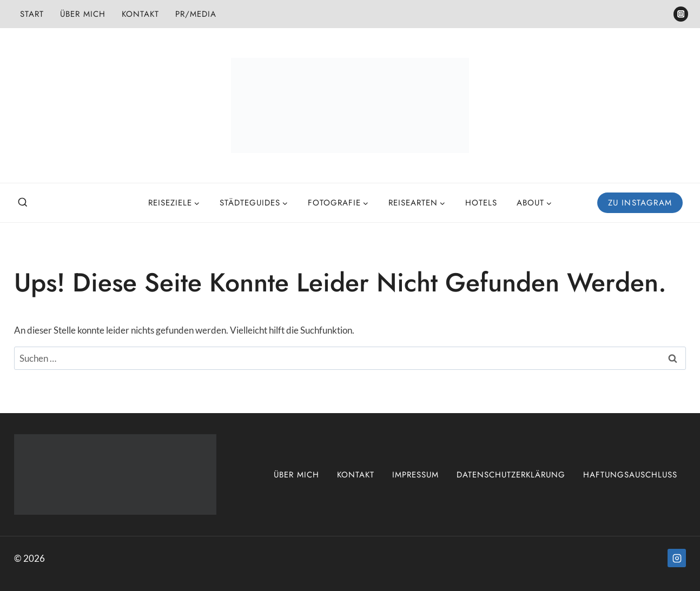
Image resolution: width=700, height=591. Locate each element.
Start (32, 14)
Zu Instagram (640, 203)
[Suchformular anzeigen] (23, 203)
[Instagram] (681, 14)
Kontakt (140, 14)
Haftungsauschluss (630, 475)
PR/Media (196, 14)
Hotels (481, 203)
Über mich (83, 14)
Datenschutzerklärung (511, 475)
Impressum (415, 475)
